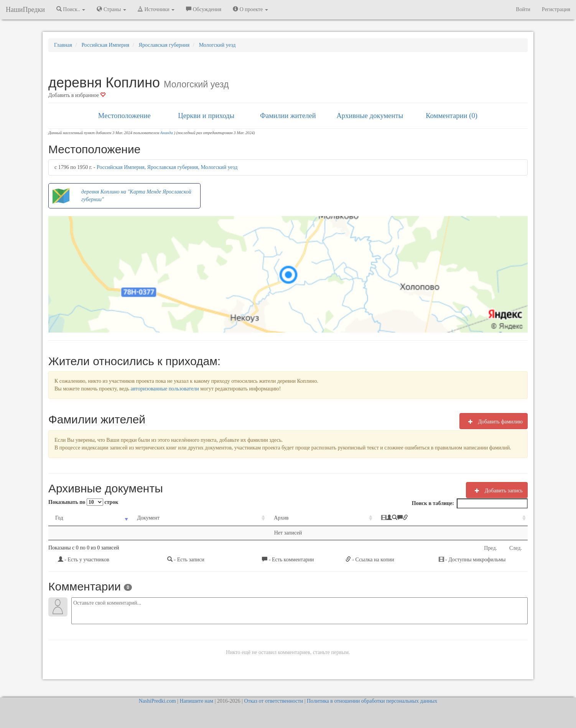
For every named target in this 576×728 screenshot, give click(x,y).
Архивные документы (370, 116)
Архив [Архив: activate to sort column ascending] (281, 518)
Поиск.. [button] (71, 9)
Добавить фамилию (494, 421)
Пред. (490, 548)
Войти (523, 9)
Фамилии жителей (288, 116)
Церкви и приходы (206, 116)
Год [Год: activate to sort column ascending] (59, 518)
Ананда (167, 133)
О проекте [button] (250, 9)
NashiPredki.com (157, 701)
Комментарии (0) (452, 116)
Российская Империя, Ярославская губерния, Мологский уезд (167, 167)
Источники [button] (156, 9)
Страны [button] (111, 9)
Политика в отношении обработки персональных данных (372, 701)
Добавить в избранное (77, 95)
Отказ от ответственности (273, 701)
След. (516, 548)
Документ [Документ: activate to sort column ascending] (148, 518)
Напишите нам (196, 701)
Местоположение (124, 116)
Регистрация (556, 9)
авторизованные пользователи (165, 389)
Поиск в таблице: (470, 503)
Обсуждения (204, 9)
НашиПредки (25, 10)
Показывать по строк (83, 502)
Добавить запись (497, 490)
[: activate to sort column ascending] (451, 518)
